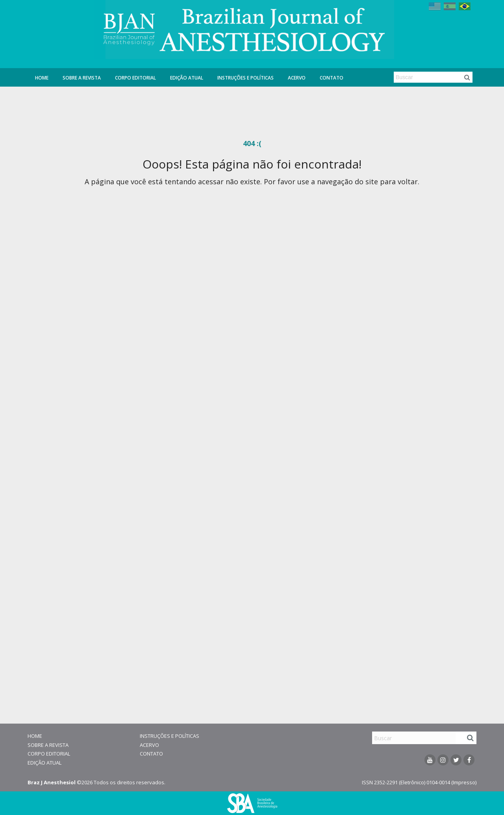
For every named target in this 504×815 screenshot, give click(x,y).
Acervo (297, 78)
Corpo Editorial (135, 78)
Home (42, 78)
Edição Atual (187, 78)
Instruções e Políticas (246, 78)
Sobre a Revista (82, 78)
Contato (332, 78)
